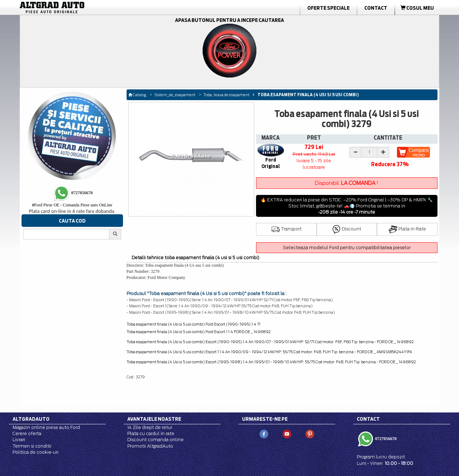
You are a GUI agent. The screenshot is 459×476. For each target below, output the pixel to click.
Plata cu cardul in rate (151, 433)
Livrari (19, 440)
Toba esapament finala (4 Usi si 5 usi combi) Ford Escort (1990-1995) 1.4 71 (193, 324)
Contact (376, 8)
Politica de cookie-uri (36, 452)
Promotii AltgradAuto (150, 446)
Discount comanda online (155, 440)
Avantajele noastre (154, 419)
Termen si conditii (32, 446)
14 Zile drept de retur (150, 427)
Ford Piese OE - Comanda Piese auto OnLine (72, 205)
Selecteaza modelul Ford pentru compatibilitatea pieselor (347, 248)
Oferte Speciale (328, 8)
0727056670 (385, 439)
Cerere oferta (27, 433)
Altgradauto (31, 419)
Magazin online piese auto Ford (46, 427)
